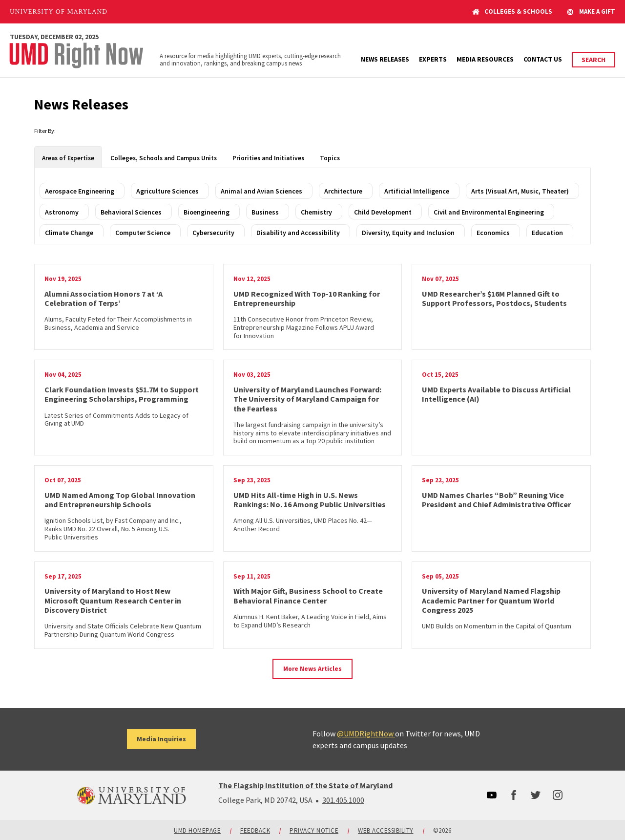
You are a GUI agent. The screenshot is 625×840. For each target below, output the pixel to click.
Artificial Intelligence (417, 191)
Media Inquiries (161, 739)
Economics (493, 233)
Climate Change (69, 233)
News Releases (385, 59)
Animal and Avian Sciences (261, 191)
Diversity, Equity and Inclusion (408, 233)
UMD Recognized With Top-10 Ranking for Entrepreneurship (307, 298)
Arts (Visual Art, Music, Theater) (520, 191)
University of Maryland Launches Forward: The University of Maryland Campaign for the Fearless (307, 399)
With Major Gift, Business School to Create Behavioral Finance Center (308, 595)
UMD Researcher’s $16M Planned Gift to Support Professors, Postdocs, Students (494, 298)
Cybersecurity (213, 233)
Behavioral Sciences (131, 212)
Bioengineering (207, 212)
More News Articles (312, 669)
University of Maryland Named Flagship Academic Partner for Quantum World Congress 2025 (491, 600)
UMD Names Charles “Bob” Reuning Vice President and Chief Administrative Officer (496, 500)
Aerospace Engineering (80, 191)
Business (265, 212)
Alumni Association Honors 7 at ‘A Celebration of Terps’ (104, 298)
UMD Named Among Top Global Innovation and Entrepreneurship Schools (120, 500)
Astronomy (62, 212)
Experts (433, 59)
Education (547, 233)
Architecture (343, 191)
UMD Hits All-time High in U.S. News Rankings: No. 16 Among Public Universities (310, 500)
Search (594, 60)
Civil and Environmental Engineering (489, 212)
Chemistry (316, 212)
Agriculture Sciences (167, 191)
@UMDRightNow (366, 733)
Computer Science (143, 233)
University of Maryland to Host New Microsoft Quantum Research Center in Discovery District (113, 600)
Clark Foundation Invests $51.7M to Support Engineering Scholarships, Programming (122, 394)
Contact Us (543, 59)
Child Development (383, 212)
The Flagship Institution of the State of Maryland (305, 785)
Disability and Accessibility (298, 233)
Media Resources (485, 59)
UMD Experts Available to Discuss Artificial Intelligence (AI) (496, 394)
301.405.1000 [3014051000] (343, 800)
